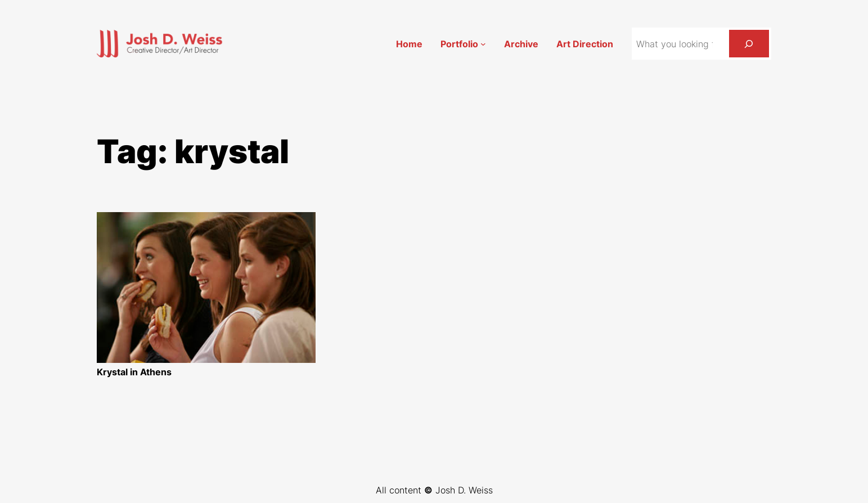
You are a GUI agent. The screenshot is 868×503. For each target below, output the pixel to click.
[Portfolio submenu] (483, 44)
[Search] (749, 44)
